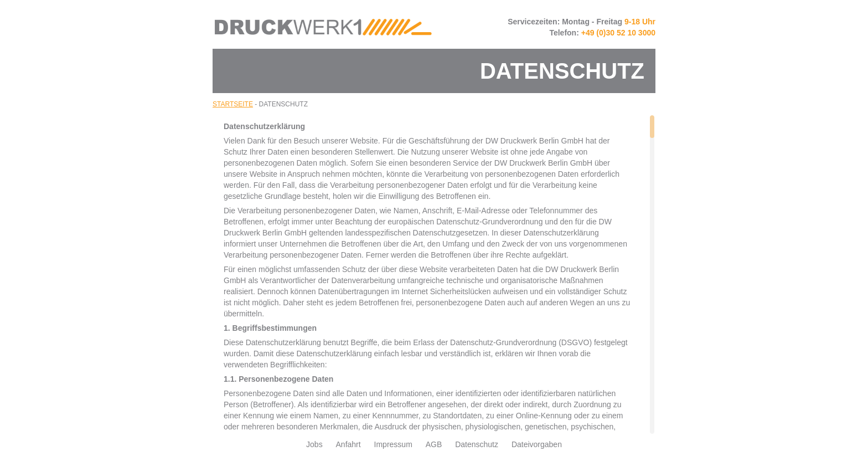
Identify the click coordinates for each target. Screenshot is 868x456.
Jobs (314, 444)
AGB (434, 444)
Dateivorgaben (537, 444)
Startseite (233, 104)
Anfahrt (348, 444)
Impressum (393, 444)
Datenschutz (477, 444)
